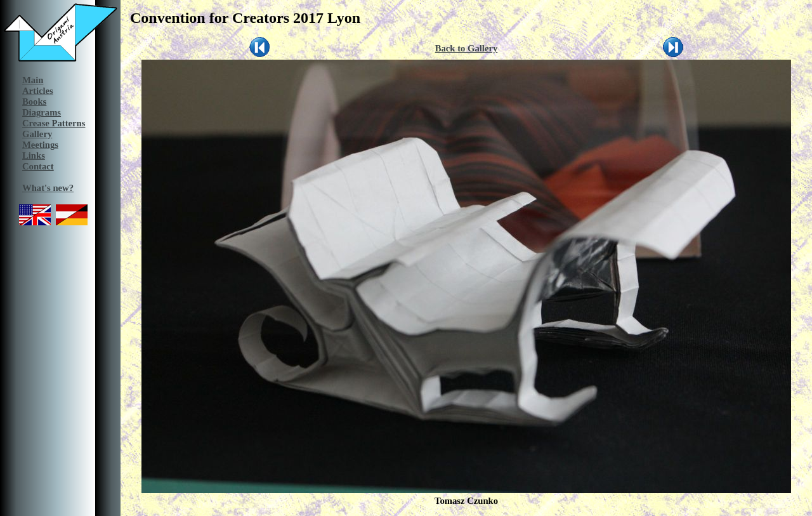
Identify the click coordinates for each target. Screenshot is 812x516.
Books (34, 102)
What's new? (48, 188)
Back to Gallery (467, 48)
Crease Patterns (54, 123)
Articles (38, 91)
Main (33, 80)
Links (34, 155)
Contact (38, 166)
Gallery (37, 134)
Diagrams (42, 112)
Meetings (40, 145)
